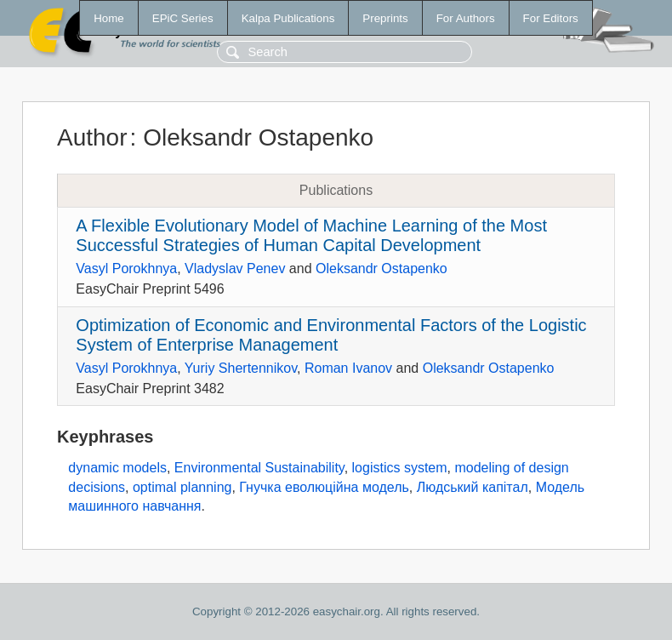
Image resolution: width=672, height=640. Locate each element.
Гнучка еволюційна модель (324, 487)
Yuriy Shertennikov (241, 368)
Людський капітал (473, 487)
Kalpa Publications (288, 18)
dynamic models (117, 468)
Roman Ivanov (348, 368)
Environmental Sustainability (259, 468)
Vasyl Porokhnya (126, 269)
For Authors (466, 18)
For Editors (551, 18)
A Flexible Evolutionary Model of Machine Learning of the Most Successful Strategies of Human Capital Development (311, 235)
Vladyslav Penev (235, 269)
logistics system (400, 468)
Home (109, 18)
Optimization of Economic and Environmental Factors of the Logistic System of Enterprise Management (331, 335)
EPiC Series (183, 18)
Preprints (385, 18)
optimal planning (182, 487)
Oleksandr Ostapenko (382, 269)
